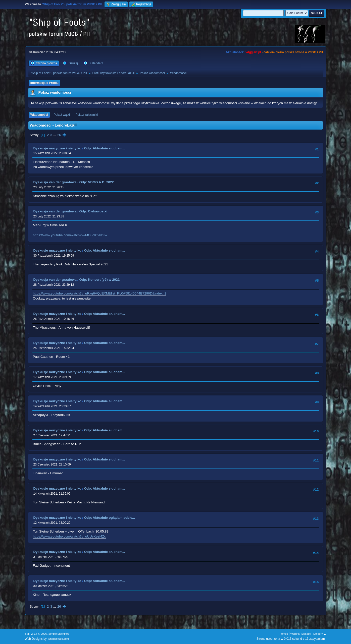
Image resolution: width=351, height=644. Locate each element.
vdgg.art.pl (253, 52)
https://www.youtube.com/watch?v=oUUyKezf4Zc (69, 536)
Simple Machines (59, 634)
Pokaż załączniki (87, 115)
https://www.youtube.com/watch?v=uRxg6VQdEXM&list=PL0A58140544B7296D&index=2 (100, 293)
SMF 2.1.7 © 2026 (36, 634)
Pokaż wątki (62, 115)
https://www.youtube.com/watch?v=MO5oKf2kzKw (70, 235)
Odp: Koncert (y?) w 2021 (99, 280)
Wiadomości (39, 115)
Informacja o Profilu (45, 83)
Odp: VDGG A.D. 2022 (96, 182)
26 (59, 135)
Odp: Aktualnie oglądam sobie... (110, 518)
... (55, 135)
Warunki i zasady (301, 634)
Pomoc (284, 634)
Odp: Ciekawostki (93, 211)
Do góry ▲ (320, 634)
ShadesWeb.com (59, 639)
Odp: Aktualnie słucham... (105, 148)
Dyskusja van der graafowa (55, 182)
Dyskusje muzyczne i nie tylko (57, 148)
